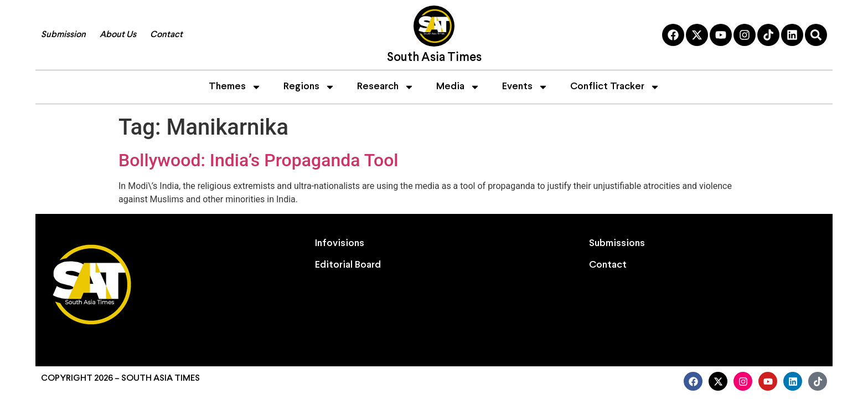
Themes (235, 87)
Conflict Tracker (615, 87)
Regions (309, 87)
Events (525, 87)
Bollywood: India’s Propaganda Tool (259, 160)
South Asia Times (434, 58)
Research (386, 87)
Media (458, 87)
